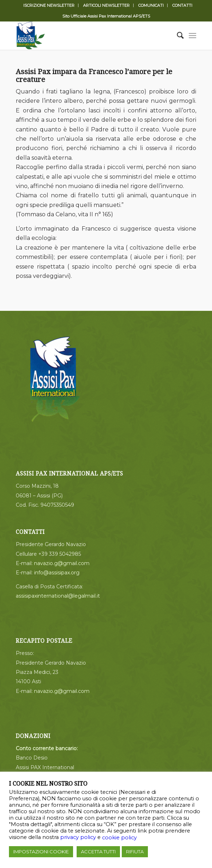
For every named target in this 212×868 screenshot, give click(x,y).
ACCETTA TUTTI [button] (98, 852)
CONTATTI (182, 5)
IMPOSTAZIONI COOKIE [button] (41, 852)
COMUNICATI (151, 5)
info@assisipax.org (57, 573)
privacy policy (78, 837)
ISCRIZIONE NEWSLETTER (49, 5)
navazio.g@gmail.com (62, 563)
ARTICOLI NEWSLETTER (106, 5)
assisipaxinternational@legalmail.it (58, 596)
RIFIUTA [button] (135, 852)
